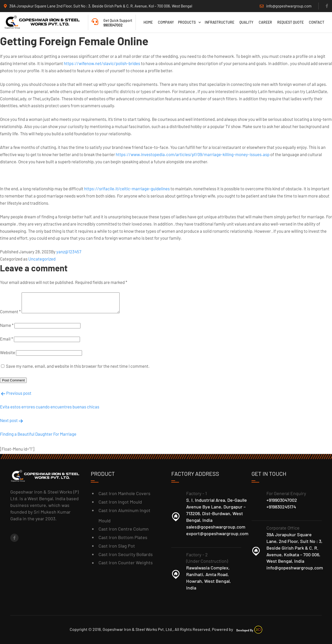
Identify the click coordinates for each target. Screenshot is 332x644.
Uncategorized (42, 257)
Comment (10, 314)
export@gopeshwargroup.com (217, 533)
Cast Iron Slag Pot (117, 546)
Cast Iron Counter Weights (126, 563)
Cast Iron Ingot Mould (120, 502)
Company (166, 22)
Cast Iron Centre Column (124, 529)
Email (7, 341)
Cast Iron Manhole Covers (124, 493)
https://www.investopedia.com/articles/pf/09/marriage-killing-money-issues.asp (193, 153)
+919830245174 (281, 507)
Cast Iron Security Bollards (126, 554)
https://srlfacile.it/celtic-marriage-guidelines (127, 187)
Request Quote (290, 22)
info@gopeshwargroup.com (295, 568)
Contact (317, 22)
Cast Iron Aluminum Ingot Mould (124, 515)
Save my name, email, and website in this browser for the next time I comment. (78, 369)
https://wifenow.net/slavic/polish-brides (102, 62)
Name (7, 328)
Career (265, 22)
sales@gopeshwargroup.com (216, 527)
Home (148, 22)
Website (8, 355)
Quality (246, 22)
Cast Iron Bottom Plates (123, 537)
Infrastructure (219, 22)
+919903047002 (282, 500)
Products (189, 22)
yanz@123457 (69, 250)
